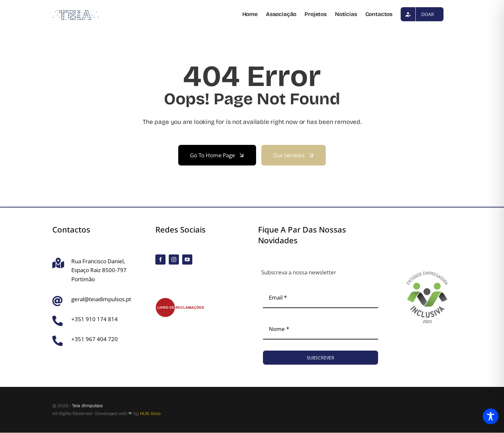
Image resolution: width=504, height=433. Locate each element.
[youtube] (187, 260)
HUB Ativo (150, 414)
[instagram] (174, 260)
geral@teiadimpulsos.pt (101, 299)
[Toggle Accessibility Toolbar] (491, 418)
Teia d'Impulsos (87, 406)
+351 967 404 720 (95, 339)
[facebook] (160, 260)
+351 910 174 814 (95, 319)
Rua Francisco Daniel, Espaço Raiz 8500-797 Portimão (99, 270)
